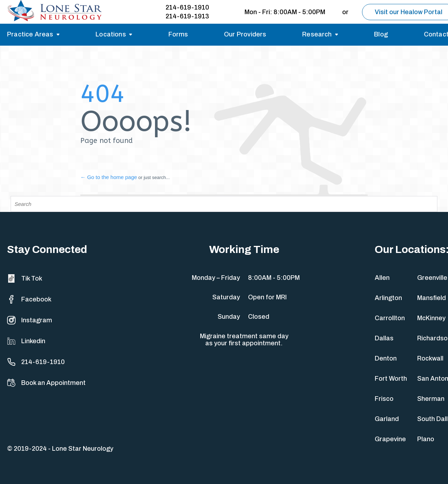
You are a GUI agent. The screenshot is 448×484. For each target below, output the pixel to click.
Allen (382, 278)
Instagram (30, 320)
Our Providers (245, 34)
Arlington (388, 298)
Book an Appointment (46, 383)
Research (317, 34)
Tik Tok (25, 278)
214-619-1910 (187, 7)
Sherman (431, 399)
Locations (111, 34)
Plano (426, 439)
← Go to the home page (109, 177)
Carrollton (390, 318)
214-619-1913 (187, 16)
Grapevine (390, 439)
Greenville (432, 278)
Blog (381, 34)
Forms (178, 34)
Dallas (384, 338)
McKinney (431, 318)
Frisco (384, 399)
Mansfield (432, 298)
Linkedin (26, 341)
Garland (387, 419)
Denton (386, 358)
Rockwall (430, 358)
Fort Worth (391, 379)
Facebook (29, 299)
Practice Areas (30, 34)
